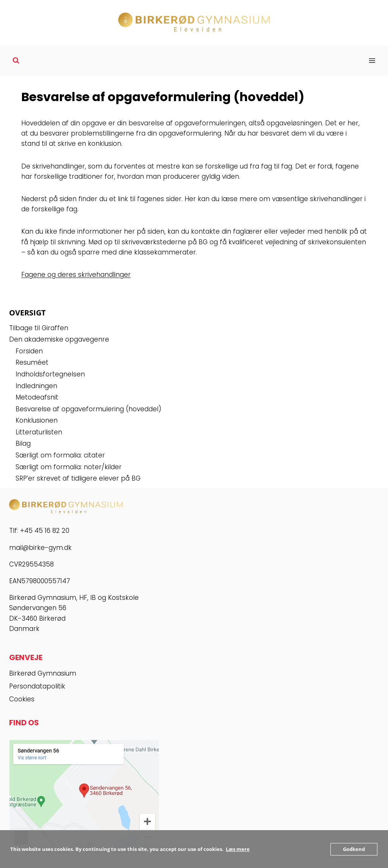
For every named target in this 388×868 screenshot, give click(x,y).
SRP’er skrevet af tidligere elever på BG (78, 478)
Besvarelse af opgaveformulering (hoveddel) (88, 409)
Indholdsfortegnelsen (50, 374)
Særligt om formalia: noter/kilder (69, 467)
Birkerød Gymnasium (43, 673)
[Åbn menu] (372, 60)
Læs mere (238, 849)
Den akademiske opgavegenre (59, 339)
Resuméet (32, 362)
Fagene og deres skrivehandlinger (76, 275)
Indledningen (36, 386)
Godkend (354, 849)
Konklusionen (37, 420)
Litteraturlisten (39, 432)
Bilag (23, 443)
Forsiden (29, 351)
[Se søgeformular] (16, 61)
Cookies (22, 699)
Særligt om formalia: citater (60, 455)
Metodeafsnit (37, 397)
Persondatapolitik (37, 686)
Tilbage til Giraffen (39, 328)
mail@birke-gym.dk (40, 548)
